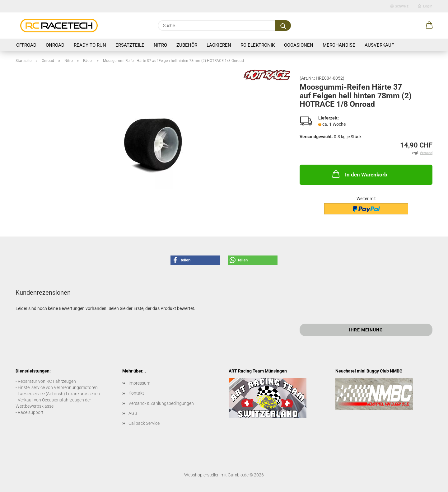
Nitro (160, 45)
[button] (429, 26)
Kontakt (136, 393)
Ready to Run (90, 45)
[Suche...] (283, 26)
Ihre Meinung (366, 330)
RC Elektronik (258, 45)
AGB (133, 413)
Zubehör (187, 45)
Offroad (26, 45)
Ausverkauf (379, 45)
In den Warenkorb (359, 174)
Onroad (55, 45)
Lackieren (219, 45)
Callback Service (144, 423)
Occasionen (299, 45)
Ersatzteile (130, 45)
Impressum (139, 383)
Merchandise (339, 45)
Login (425, 6)
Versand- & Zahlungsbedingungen (161, 403)
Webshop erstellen (202, 475)
